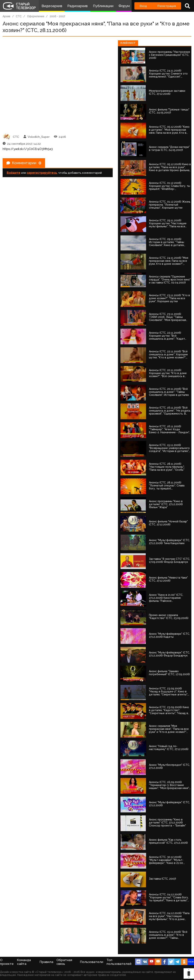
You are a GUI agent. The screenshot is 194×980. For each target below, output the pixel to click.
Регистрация (167, 6)
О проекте (7, 962)
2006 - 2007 (57, 16)
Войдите (14, 173)
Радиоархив (77, 6)
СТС (19, 16)
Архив (6, 16)
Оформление (36, 16)
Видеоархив (52, 6)
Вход (143, 6)
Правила (46, 962)
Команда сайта (24, 962)
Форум (124, 6)
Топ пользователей (119, 962)
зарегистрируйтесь (42, 173)
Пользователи (92, 962)
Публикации (103, 6)
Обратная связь (64, 962)
